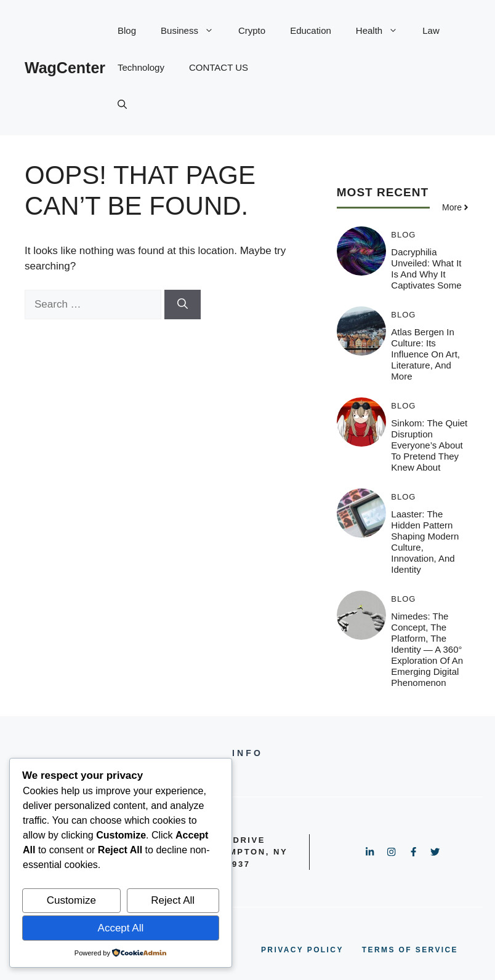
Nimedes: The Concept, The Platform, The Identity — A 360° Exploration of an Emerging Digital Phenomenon (427, 649)
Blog (127, 30)
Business (193, 31)
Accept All (121, 928)
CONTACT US (219, 67)
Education (311, 30)
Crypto (252, 30)
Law (431, 30)
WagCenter (65, 68)
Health (383, 31)
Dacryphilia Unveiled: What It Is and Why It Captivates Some (426, 269)
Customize (71, 900)
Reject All (173, 900)
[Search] (183, 305)
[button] (122, 105)
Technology (141, 67)
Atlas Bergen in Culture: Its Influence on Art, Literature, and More (425, 354)
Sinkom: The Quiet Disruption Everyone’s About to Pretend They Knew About (429, 445)
